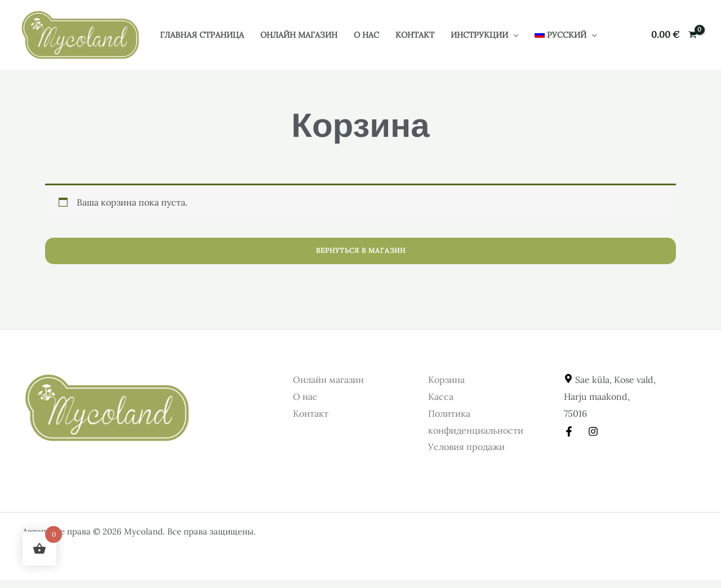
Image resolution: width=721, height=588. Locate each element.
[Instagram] (593, 431)
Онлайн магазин (299, 35)
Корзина (446, 380)
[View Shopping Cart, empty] (674, 35)
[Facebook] (569, 431)
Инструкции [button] (485, 35)
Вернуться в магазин (361, 250)
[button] (513, 35)
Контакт (415, 35)
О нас (366, 35)
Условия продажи (466, 447)
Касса (441, 397)
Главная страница (202, 35)
